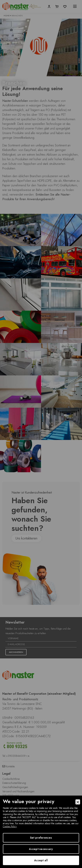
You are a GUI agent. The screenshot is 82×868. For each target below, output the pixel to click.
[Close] (78, 802)
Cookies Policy (10, 827)
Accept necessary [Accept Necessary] (41, 849)
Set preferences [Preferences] (41, 838)
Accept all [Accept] (41, 860)
